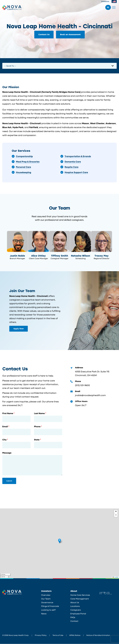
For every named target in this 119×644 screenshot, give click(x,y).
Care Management (79, 599)
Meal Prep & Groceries (28, 162)
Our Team (46, 599)
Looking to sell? (49, 610)
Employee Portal (78, 614)
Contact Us (44, 34)
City (4, 440)
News (44, 614)
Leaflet (115, 577)
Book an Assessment (70, 34)
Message (7, 453)
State (37, 440)
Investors (105, 1)
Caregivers (76, 610)
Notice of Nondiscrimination (98, 635)
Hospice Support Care (76, 172)
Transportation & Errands (78, 156)
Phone (37, 427)
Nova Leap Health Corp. (12, 8)
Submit (9, 481)
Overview (46, 595)
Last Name (39, 414)
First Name (8, 414)
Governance (47, 603)
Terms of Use (58, 635)
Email (5, 427)
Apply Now (19, 329)
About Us (75, 603)
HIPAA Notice (75, 635)
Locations (75, 606)
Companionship (24, 156)
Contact (74, 621)
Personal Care (23, 167)
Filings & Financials (50, 606)
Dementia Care (73, 162)
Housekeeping (24, 172)
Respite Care (72, 167)
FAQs (73, 617)
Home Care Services (80, 595)
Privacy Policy (41, 635)
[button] (60, 541)
